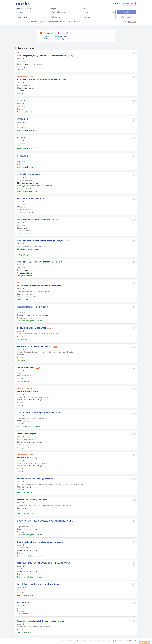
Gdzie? (86, 9)
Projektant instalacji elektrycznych (33, 307)
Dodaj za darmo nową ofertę (54, 39)
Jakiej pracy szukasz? (24, 9)
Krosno (21, 109)
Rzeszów (22, 210)
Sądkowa (22, 188)
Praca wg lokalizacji (68, 641)
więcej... (83, 484)
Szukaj (127, 12)
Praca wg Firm (107, 641)
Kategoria (53, 9)
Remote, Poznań (25, 297)
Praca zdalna (82, 641)
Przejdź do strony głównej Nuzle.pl (56, 36)
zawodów (132, 22)
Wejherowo (23, 318)
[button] (134, 53)
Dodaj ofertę (129, 4)
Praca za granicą (94, 641)
